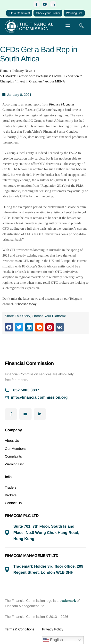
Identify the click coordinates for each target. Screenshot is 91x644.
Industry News (22, 71)
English (53, 640)
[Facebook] (37, 4)
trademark (68, 601)
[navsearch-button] (81, 26)
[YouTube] (45, 4)
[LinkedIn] (53, 4)
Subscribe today (26, 304)
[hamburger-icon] (68, 26)
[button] (9, 327)
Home (4, 71)
